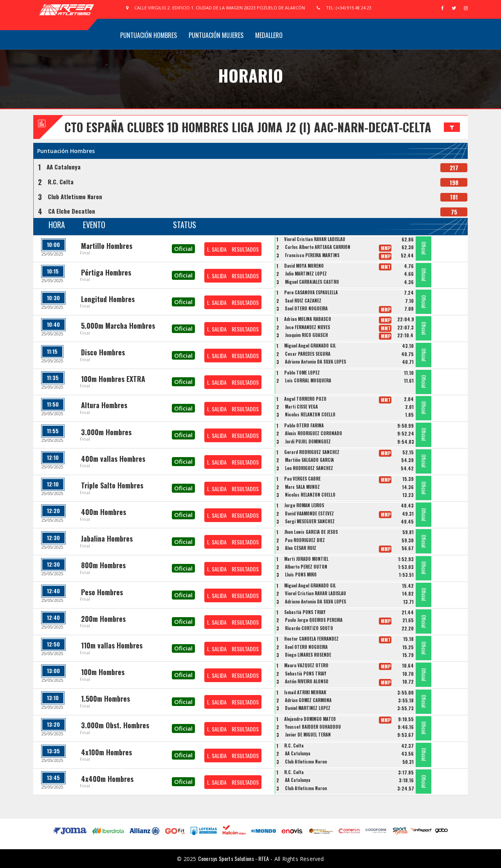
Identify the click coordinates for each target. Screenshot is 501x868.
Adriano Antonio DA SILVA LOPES (315, 362)
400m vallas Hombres (113, 459)
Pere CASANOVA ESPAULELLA (311, 292)
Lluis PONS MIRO (301, 574)
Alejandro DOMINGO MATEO (310, 719)
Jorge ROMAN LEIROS (304, 505)
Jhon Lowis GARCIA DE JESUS (311, 532)
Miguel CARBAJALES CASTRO (312, 282)
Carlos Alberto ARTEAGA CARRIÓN (318, 247)
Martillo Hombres (107, 246)
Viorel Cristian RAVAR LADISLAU (315, 239)
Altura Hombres (104, 405)
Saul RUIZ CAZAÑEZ (303, 301)
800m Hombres (103, 565)
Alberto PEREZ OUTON (306, 567)
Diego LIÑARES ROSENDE (308, 655)
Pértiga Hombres (106, 272)
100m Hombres (103, 672)
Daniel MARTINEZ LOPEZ (308, 708)
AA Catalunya (64, 167)
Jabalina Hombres (107, 538)
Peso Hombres (102, 592)
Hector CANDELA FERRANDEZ (311, 639)
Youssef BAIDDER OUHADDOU (313, 727)
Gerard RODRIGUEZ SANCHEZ (312, 452)
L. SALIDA (217, 249)
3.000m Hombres (106, 432)
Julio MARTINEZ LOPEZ (306, 274)
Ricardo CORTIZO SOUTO (309, 628)
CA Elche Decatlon (72, 211)
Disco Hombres (103, 352)
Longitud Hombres (108, 299)
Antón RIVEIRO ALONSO (307, 681)
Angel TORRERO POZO (305, 399)
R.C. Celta (61, 182)
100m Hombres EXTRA (113, 379)
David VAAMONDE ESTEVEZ (309, 513)
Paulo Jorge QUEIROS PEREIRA (314, 620)
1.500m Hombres (105, 699)
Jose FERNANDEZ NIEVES (307, 327)
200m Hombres (103, 619)
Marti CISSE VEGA (301, 407)
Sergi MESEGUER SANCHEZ (310, 521)
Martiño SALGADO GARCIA (309, 460)
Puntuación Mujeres (216, 35)
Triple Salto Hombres (112, 485)
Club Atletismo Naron (75, 196)
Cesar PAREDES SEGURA (308, 354)
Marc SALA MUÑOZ (302, 487)
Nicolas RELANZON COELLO (310, 414)
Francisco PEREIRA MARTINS (312, 255)
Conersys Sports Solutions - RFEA (233, 858)
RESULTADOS (245, 249)
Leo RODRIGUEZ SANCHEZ (309, 468)
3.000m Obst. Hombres (115, 725)
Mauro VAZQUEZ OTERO (306, 665)
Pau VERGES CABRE (302, 479)
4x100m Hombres (106, 752)
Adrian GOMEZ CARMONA (308, 700)
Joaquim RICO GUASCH (306, 335)
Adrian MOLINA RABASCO (308, 319)
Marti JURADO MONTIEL (306, 559)
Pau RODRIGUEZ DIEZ (305, 540)
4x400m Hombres (107, 779)
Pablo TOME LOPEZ (302, 373)
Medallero (269, 35)
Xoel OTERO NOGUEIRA (306, 308)
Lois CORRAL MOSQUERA (308, 380)
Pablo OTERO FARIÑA (304, 425)
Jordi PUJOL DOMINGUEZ (308, 441)
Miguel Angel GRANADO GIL (310, 346)
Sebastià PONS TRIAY (305, 612)
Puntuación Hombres (149, 35)
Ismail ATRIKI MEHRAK (305, 692)
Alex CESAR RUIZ (301, 548)
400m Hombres (104, 512)
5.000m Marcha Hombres (118, 326)
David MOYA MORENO (304, 266)
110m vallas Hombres (112, 645)
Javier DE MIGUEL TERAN (308, 735)
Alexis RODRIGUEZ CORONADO (314, 433)
